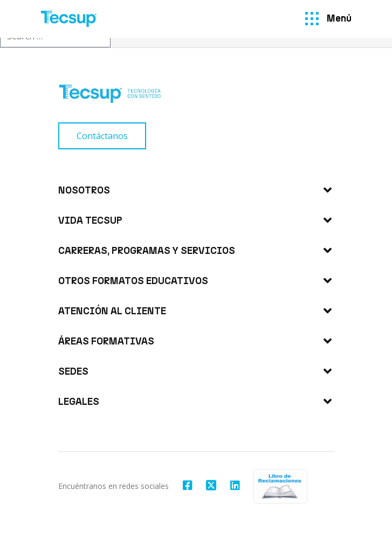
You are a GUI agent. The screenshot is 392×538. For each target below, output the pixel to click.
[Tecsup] (69, 19)
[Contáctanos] (102, 136)
